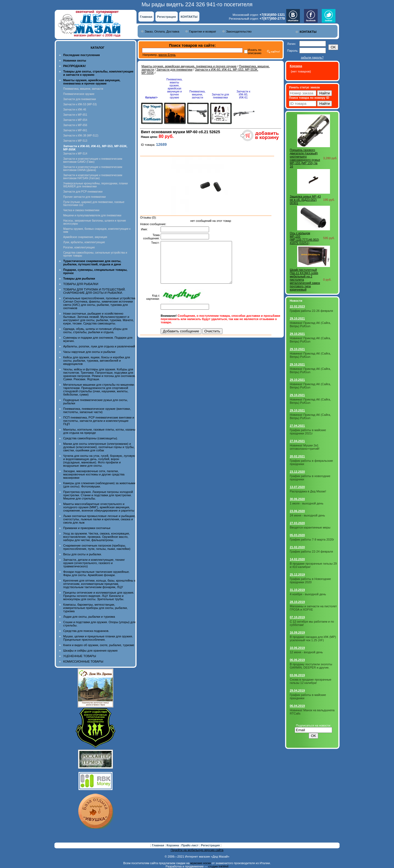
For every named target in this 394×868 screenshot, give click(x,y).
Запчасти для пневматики (80, 99)
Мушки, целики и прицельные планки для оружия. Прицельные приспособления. (98, 638)
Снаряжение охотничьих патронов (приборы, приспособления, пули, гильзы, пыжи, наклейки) (97, 547)
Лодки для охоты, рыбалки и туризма (89, 617)
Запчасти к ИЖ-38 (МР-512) (81, 136)
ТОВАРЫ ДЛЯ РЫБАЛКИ (81, 284)
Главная (146, 17)
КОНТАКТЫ (189, 17)
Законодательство (239, 31)
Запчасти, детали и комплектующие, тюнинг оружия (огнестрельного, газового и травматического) (94, 563)
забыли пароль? (312, 57)
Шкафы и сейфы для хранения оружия (90, 651)
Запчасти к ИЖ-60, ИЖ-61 (243, 95)
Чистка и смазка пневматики (81, 210)
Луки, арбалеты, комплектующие (84, 242)
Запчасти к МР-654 (75, 120)
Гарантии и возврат (203, 31)
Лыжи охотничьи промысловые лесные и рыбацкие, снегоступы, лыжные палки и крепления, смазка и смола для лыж (99, 519)
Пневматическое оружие (79, 94)
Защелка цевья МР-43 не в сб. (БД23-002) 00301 (305, 200)
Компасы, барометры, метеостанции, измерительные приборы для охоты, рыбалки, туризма (95, 608)
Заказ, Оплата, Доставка (162, 31)
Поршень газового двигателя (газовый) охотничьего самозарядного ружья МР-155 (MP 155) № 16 (305, 158)
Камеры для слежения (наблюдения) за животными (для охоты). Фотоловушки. (99, 485)
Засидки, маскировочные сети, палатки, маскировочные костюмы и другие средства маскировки (94, 474)
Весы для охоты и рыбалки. (82, 554)
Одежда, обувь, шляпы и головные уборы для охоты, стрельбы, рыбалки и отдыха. (95, 330)
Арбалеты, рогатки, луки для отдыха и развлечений (99, 346)
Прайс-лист (190, 845)
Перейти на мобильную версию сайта (197, 850)
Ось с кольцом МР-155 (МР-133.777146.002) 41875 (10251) (304, 238)
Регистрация (166, 17)
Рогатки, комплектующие (79, 247)
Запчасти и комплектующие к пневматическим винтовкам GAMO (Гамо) (93, 160)
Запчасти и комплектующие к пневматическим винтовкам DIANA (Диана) (93, 169)
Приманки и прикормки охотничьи (87, 528)
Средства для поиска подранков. (86, 631)
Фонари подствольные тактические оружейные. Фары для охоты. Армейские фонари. (96, 573)
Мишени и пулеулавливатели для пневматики (92, 215)
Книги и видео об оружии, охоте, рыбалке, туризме (99, 645)
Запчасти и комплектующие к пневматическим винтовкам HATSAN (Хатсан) (93, 177)
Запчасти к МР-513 (75, 141)
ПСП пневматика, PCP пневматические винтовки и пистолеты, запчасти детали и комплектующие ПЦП (99, 421)
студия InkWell (218, 866)
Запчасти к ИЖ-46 (75, 110)
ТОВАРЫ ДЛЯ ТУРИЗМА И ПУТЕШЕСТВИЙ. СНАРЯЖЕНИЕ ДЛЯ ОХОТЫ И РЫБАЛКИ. (94, 291)
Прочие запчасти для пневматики (84, 197)
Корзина (173, 845)
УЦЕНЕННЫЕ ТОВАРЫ (80, 656)
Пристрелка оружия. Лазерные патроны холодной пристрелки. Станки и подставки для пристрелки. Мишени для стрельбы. (98, 495)
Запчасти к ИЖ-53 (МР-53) (80, 104)
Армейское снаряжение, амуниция (85, 237)
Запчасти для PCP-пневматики (83, 192)
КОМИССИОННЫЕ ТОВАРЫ (83, 661)
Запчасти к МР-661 (75, 130)
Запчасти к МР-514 (75, 154)
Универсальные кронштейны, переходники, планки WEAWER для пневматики (95, 185)
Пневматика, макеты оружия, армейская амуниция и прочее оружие (174, 88)
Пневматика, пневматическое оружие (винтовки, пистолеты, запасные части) (97, 410)
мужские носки (201, 863)
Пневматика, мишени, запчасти (83, 89)
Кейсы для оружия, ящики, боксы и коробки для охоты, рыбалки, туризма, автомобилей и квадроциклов (97, 361)
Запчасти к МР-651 (75, 115)
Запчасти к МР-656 (75, 125)
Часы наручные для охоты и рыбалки (89, 352)
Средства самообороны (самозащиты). (91, 438)
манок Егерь (167, 55)
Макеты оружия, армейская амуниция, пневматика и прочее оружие (189, 66)
